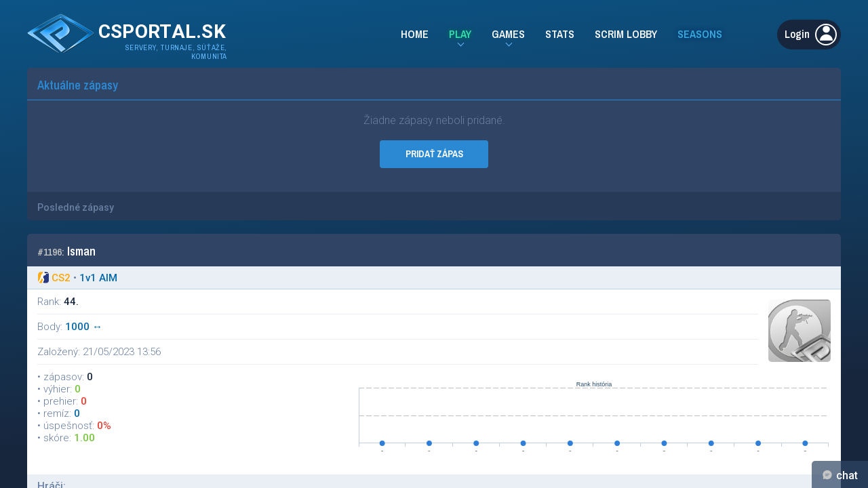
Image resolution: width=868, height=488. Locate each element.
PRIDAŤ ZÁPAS (434, 154)
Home (415, 34)
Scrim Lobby (626, 34)
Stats (560, 34)
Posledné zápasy (76, 207)
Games (508, 34)
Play (460, 34)
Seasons (700, 34)
